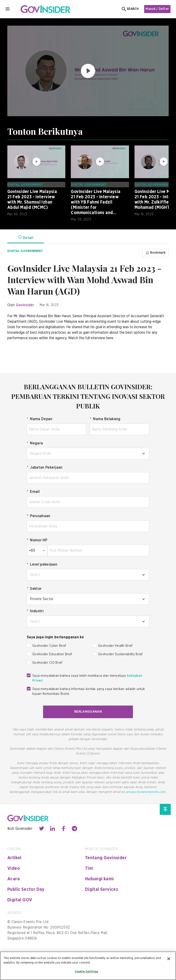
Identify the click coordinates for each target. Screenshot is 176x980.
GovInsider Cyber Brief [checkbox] (49, 645)
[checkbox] (29, 645)
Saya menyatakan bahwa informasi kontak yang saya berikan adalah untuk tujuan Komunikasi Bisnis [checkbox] (89, 691)
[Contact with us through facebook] (63, 828)
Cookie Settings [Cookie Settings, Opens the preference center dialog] (87, 972)
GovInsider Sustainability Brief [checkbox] (120, 654)
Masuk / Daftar (157, 9)
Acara (14, 878)
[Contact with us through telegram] (74, 828)
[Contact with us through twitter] (41, 828)
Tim (89, 867)
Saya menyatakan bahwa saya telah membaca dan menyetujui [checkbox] (87, 678)
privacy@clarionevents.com (146, 791)
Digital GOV (20, 899)
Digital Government (25, 185)
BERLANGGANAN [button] (88, 711)
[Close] (169, 959)
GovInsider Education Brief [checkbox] (52, 654)
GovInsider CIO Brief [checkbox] (47, 662)
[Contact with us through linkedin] (52, 828)
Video (14, 867)
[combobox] (88, 453)
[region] (88, 966)
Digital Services (102, 889)
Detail (26, 237)
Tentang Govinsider (106, 857)
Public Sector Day (26, 889)
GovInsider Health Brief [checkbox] (115, 645)
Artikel (14, 857)
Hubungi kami (99, 878)
